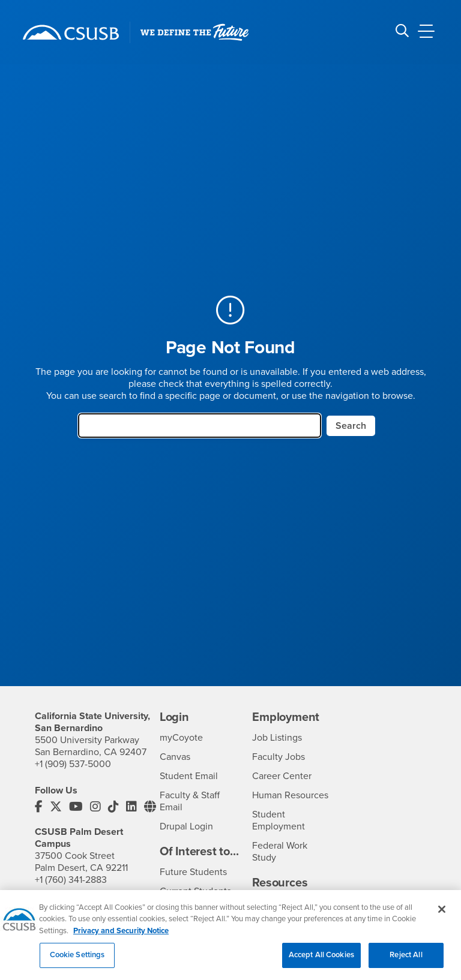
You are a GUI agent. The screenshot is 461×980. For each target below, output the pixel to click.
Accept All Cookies (321, 963)
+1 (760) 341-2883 (71, 880)
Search (351, 426)
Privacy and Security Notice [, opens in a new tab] (121, 939)
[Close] (442, 917)
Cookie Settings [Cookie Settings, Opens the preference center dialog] (77, 963)
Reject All (406, 963)
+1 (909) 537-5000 (73, 764)
